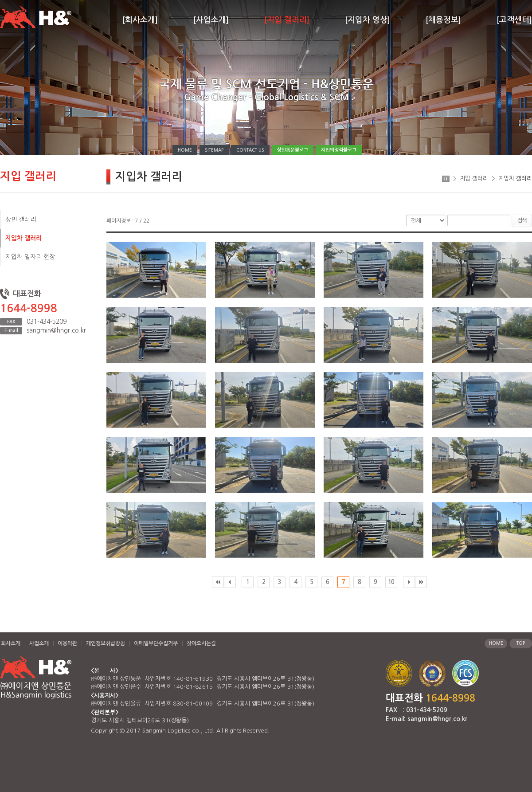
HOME (185, 150)
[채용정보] (443, 20)
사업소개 (39, 643)
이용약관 (67, 643)
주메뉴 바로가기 (0, 0)
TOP (521, 643)
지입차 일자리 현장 (30, 257)
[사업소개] (211, 20)
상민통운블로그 (293, 150)
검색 (522, 220)
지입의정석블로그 (339, 150)
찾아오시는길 (201, 643)
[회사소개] (140, 20)
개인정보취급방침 (106, 643)
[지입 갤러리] (287, 20)
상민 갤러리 (21, 220)
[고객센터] (514, 20)
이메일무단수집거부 (156, 643)
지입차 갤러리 (23, 238)
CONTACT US (250, 150)
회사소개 (11, 643)
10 (391, 582)
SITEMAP (214, 150)
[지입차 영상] (368, 20)
